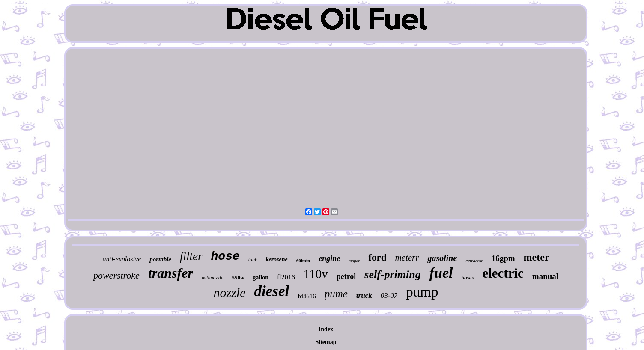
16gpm (503, 258)
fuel (441, 273)
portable (160, 259)
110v (316, 274)
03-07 (389, 295)
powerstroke (116, 275)
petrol (346, 276)
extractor (474, 261)
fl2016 (286, 277)
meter (537, 257)
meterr (407, 258)
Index (326, 329)
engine (329, 258)
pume (336, 294)
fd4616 (307, 296)
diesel (272, 291)
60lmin (303, 261)
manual (545, 276)
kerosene (276, 260)
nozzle (230, 292)
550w (238, 277)
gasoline (442, 258)
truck (364, 295)
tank (253, 260)
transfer (171, 273)
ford (377, 257)
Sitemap (326, 342)
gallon (261, 277)
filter (191, 256)
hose (225, 257)
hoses (468, 277)
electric (503, 273)
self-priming (392, 274)
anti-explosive (122, 259)
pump (422, 292)
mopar (354, 261)
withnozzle (213, 278)
